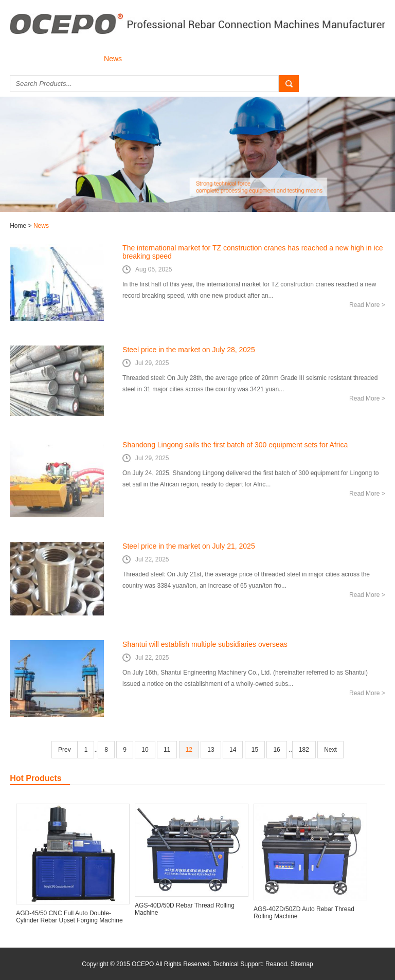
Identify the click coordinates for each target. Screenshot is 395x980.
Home (19, 226)
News (113, 59)
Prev (65, 750)
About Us (44, 59)
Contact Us (250, 59)
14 (233, 750)
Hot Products (35, 778)
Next (330, 750)
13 (211, 750)
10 (145, 750)
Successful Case (157, 59)
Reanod (276, 964)
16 (276, 750)
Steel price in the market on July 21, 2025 (189, 546)
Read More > (367, 305)
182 (304, 750)
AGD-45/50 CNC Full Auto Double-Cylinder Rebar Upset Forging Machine (69, 917)
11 (167, 750)
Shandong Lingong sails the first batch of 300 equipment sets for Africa (235, 445)
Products (82, 59)
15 (255, 750)
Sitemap (302, 964)
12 (189, 750)
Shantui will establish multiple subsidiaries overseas (205, 644)
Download (208, 59)
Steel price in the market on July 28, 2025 (189, 350)
